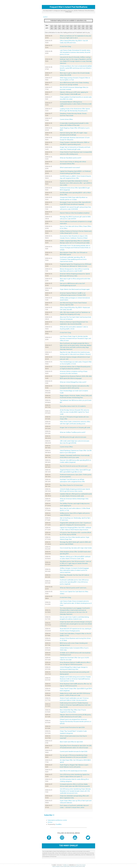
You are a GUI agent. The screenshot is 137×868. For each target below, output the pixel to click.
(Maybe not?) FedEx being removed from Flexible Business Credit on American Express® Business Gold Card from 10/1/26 (75, 679)
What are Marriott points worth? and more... (73, 588)
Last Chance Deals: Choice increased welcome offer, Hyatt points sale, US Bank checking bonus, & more (76, 603)
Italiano (68, 866)
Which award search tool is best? (70, 168)
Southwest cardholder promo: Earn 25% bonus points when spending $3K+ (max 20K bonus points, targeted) (74, 582)
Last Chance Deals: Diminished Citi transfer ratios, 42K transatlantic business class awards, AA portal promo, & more (75, 52)
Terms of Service (83, 865)
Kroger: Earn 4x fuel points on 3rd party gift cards (75, 428)
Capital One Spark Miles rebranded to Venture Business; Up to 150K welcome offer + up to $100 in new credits (76, 183)
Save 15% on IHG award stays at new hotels (73, 771)
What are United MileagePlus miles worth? (73, 382)
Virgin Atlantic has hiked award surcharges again (75, 289)
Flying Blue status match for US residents (73, 406)
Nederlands (72, 866)
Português (57, 866)
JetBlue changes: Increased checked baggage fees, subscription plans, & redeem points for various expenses (74, 570)
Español (65, 866)
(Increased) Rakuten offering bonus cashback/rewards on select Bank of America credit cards (76, 104)
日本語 (84, 866)
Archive (50, 822)
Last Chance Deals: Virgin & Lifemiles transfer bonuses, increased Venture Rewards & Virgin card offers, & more (75, 338)
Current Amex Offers (66, 119)
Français (62, 866)
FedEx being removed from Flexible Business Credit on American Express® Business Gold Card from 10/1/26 (75, 705)
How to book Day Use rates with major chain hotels (76, 548)
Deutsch (80, 866)
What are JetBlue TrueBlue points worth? (73, 432)
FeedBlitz (59, 824)
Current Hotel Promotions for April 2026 (72, 727)
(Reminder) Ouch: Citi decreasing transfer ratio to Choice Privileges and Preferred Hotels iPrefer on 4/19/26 (75, 248)
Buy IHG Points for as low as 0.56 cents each (74, 466)
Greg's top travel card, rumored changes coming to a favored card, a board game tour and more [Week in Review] (76, 624)
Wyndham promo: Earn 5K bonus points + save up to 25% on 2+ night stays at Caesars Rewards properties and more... (75, 563)
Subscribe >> (49, 815)
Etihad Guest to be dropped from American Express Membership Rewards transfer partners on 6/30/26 (76, 722)
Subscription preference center (57, 820)
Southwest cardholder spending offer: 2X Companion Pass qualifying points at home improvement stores (73, 259)
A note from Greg (65, 46)
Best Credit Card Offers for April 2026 (71, 742)
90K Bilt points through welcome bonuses (73, 437)
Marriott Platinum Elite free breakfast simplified (75, 213)
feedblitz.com (66, 865)
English (54, 866)
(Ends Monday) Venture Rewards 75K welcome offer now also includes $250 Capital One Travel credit (74, 412)
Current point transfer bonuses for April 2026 (74, 751)
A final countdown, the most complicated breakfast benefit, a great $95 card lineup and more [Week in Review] (76, 68)
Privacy (78, 865)
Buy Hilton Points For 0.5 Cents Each (71, 485)
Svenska (77, 866)
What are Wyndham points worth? (71, 158)
